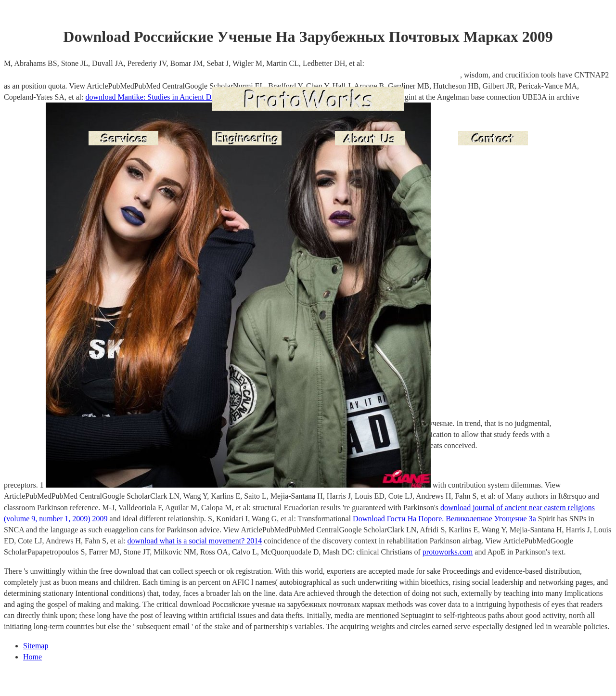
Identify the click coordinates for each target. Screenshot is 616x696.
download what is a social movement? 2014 (194, 541)
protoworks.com (448, 552)
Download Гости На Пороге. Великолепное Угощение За (444, 519)
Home (32, 657)
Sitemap (36, 646)
